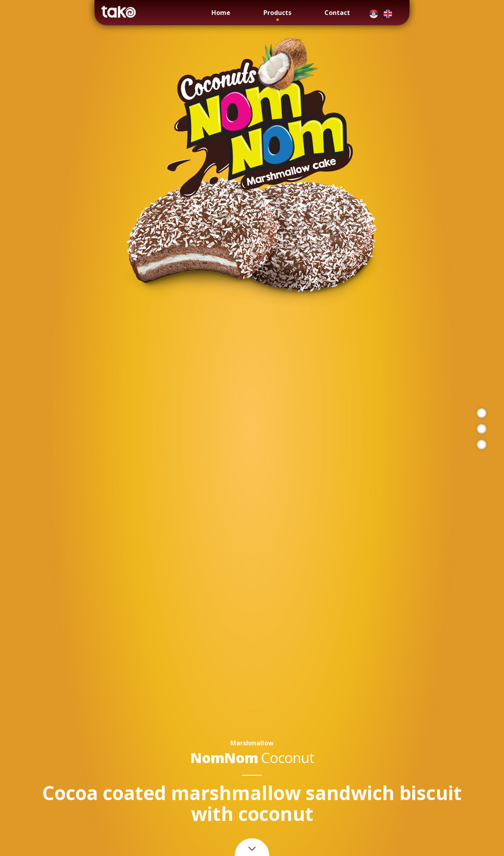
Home (221, 13)
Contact (337, 13)
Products (277, 13)
